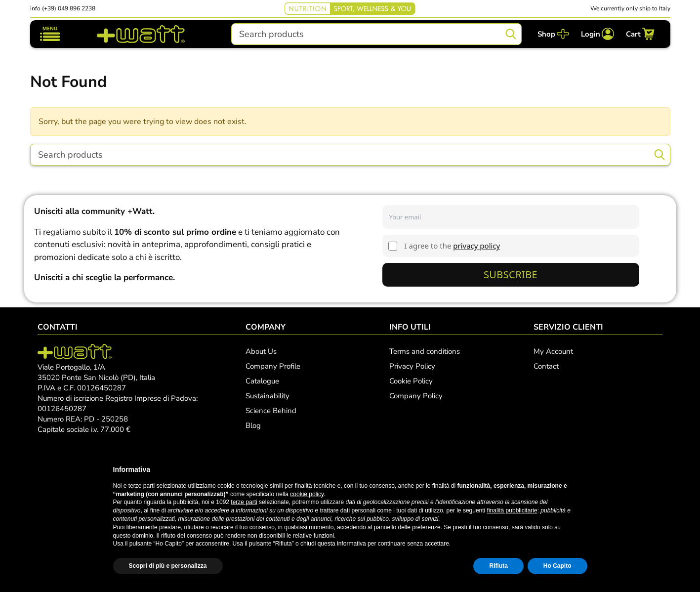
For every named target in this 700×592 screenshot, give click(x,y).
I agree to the (453, 246)
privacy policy (476, 246)
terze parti (244, 502)
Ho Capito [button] (557, 566)
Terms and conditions (425, 351)
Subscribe (511, 275)
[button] (582, 469)
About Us (261, 351)
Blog (253, 425)
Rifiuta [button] (498, 566)
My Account (553, 351)
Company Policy (416, 396)
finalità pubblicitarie (512, 510)
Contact (546, 366)
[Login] (597, 34)
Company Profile (273, 366)
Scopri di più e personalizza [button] (168, 566)
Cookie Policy (411, 381)
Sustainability (268, 396)
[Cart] (640, 34)
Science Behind (271, 411)
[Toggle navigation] (50, 34)
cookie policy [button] (307, 494)
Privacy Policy (412, 366)
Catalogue (262, 381)
